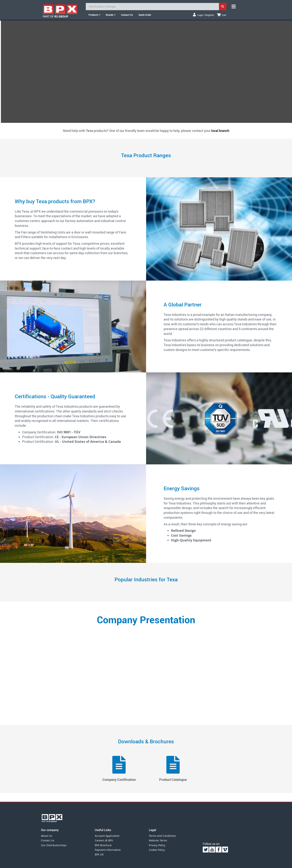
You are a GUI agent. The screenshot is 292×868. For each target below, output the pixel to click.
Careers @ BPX (104, 840)
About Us (47, 836)
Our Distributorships (54, 845)
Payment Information (108, 850)
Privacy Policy (157, 845)
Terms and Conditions (162, 836)
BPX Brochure (103, 845)
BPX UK (99, 854)
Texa (89, 131)
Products (94, 15)
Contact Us (48, 840)
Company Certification (119, 769)
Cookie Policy (157, 850)
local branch (220, 131)
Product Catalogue (173, 769)
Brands (111, 15)
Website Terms (158, 840)
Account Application (107, 836)
